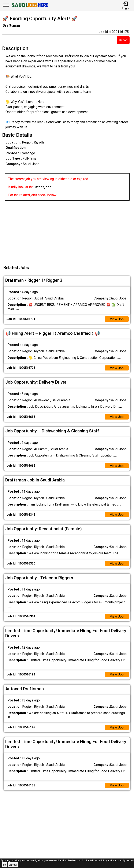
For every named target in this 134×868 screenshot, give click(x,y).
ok (4, 865)
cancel (13, 865)
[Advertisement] (68, 230)
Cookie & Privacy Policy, (95, 860)
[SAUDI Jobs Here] (30, 7)
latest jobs (43, 187)
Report (123, 40)
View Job (117, 319)
